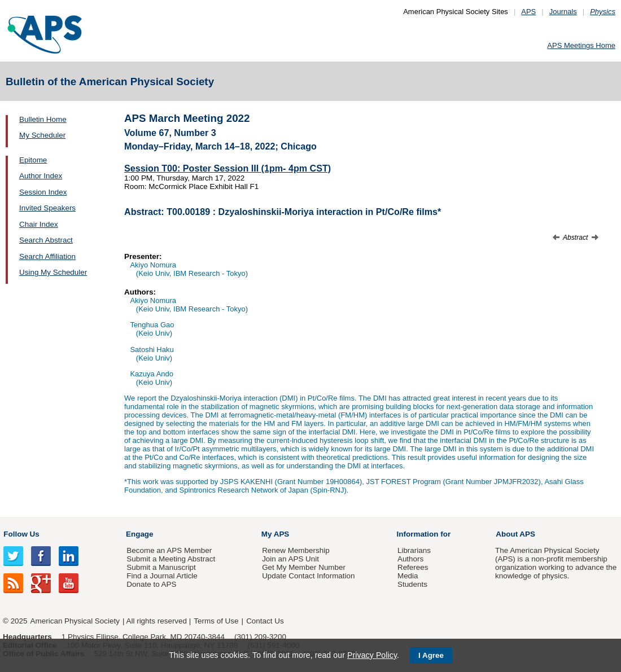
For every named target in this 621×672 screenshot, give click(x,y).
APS (528, 12)
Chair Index (39, 224)
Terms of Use (216, 621)
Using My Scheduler (53, 272)
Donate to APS (151, 584)
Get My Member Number (304, 567)
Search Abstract (46, 240)
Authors (410, 559)
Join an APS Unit (290, 559)
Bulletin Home (43, 119)
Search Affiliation (47, 256)
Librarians (414, 550)
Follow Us (21, 534)
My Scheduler (42, 135)
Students (412, 584)
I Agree (431, 655)
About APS (515, 534)
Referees (413, 567)
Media (408, 576)
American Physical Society (75, 621)
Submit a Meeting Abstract (171, 559)
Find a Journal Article (162, 576)
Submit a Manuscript (161, 567)
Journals (563, 12)
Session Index (43, 192)
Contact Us (265, 621)
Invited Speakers (47, 208)
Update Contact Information (308, 576)
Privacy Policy (372, 655)
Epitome (33, 160)
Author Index (41, 176)
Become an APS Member (169, 550)
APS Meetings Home (581, 45)
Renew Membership (296, 550)
